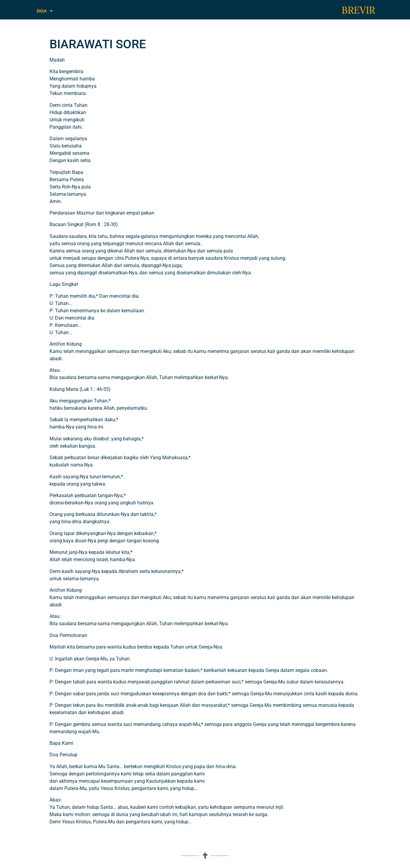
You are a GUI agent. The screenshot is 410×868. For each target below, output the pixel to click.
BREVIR (358, 10)
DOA (45, 11)
